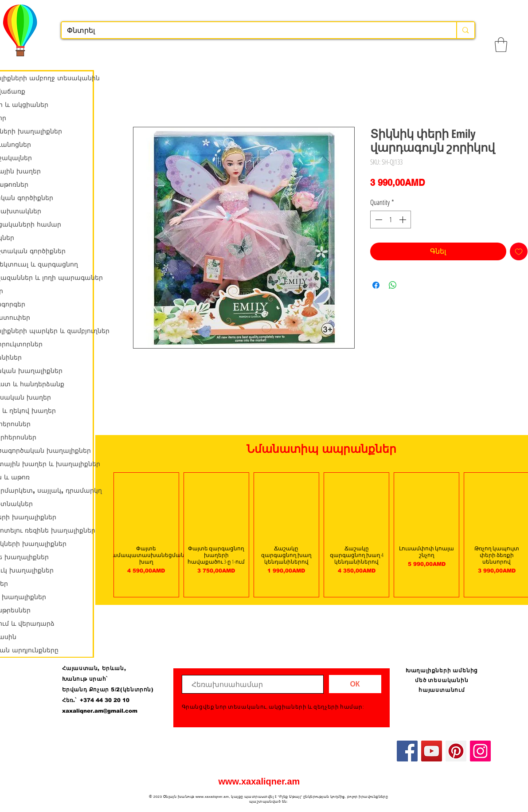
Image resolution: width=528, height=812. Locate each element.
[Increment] (403, 220)
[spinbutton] (391, 220)
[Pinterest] (456, 751)
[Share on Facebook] (376, 285)
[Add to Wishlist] (519, 251)
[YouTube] (432, 751)
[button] (501, 45)
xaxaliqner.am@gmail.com (100, 711)
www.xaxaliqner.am (259, 781)
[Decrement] (378, 220)
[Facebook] (407, 751)
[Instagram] (480, 751)
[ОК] (355, 684)
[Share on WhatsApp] (393, 285)
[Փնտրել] (252, 31)
